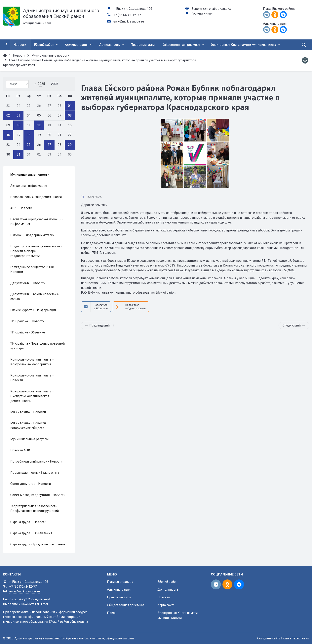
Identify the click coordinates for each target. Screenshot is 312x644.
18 (29, 135)
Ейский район (167, 582)
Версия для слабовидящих (211, 9)
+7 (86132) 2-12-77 (127, 15)
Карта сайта (166, 605)
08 (70, 115)
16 (8, 135)
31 (19, 154)
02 (8, 115)
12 (39, 125)
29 (70, 145)
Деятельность (168, 590)
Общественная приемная (126, 605)
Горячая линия (202, 13)
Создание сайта (269, 638)
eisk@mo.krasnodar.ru (129, 21)
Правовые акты (119, 597)
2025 (41, 84)
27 (49, 145)
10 (19, 125)
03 (19, 115)
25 (29, 145)
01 (70, 106)
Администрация (119, 590)
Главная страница (120, 582)
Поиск (112, 613)
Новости (164, 597)
